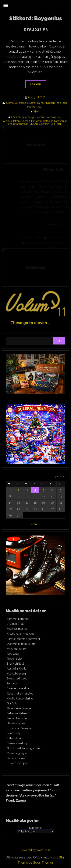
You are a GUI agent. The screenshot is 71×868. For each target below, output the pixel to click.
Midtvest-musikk (17, 629)
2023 (14, 117)
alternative (12, 103)
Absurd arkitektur (17, 669)
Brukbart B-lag (16, 624)
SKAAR (34, 124)
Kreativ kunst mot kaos (21, 634)
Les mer (36, 84)
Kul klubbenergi (17, 674)
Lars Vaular (60, 121)
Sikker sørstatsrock (18, 713)
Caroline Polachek (51, 117)
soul (40, 107)
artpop (22, 103)
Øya (10, 124)
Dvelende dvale (16, 758)
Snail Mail (56, 124)
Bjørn (37, 112)
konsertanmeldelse (42, 121)
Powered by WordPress (35, 850)
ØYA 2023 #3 (36, 29)
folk (43, 103)
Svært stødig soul (18, 679)
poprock (32, 107)
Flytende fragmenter (19, 708)
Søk (59, 341)
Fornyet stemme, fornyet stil (24, 639)
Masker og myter (17, 753)
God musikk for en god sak (23, 748)
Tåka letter (13, 654)
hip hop (50, 103)
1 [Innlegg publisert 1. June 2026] (10, 490)
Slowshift (44, 124)
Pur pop (12, 683)
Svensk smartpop (17, 743)
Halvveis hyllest (16, 723)
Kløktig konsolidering (20, 699)
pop (65, 103)
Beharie (22, 117)
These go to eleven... (30, 323)
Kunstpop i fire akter (19, 728)
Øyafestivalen (21, 124)
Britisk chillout (15, 664)
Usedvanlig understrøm (21, 644)
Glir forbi (12, 703)
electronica (34, 103)
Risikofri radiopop (18, 763)
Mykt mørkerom (17, 649)
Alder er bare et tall (19, 688)
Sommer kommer (18, 619)
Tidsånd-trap (15, 738)
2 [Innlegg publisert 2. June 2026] (19, 490)
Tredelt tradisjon (17, 718)
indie (59, 103)
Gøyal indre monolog (20, 694)
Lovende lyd (15, 733)
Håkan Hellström (11, 121)
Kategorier (35, 828)
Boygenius (34, 117)
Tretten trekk (14, 659)
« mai (34, 524)
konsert (26, 121)
